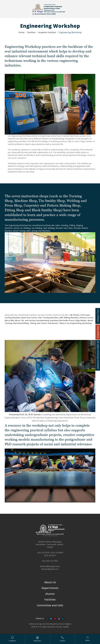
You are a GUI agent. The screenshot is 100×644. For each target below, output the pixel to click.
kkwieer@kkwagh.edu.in (50, 567)
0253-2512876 (43, 553)
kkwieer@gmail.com (50, 569)
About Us (50, 583)
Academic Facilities (47, 32)
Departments (50, 588)
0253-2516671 (50, 556)
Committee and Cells (50, 606)
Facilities (31, 32)
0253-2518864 (57, 553)
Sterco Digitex (65, 624)
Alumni (50, 594)
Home (21, 32)
